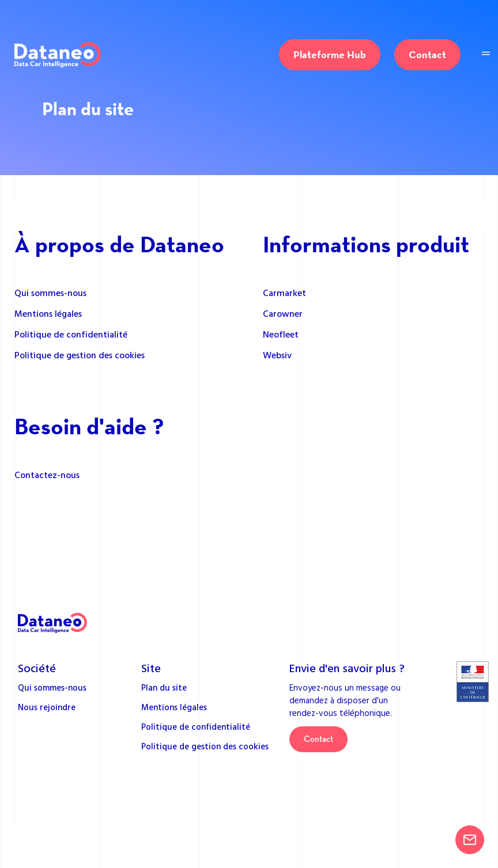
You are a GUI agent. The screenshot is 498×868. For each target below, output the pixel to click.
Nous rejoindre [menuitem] (47, 707)
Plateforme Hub (330, 54)
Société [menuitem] (37, 668)
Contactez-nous (47, 475)
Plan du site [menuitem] (164, 687)
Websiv (277, 355)
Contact (427, 54)
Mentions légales (48, 313)
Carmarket (284, 293)
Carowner (283, 313)
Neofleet (281, 334)
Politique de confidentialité (71, 334)
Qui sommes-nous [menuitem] (52, 687)
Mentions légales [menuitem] (174, 707)
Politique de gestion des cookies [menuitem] (205, 746)
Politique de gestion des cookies (80, 355)
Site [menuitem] (151, 668)
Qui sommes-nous (50, 293)
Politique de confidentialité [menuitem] (196, 727)
